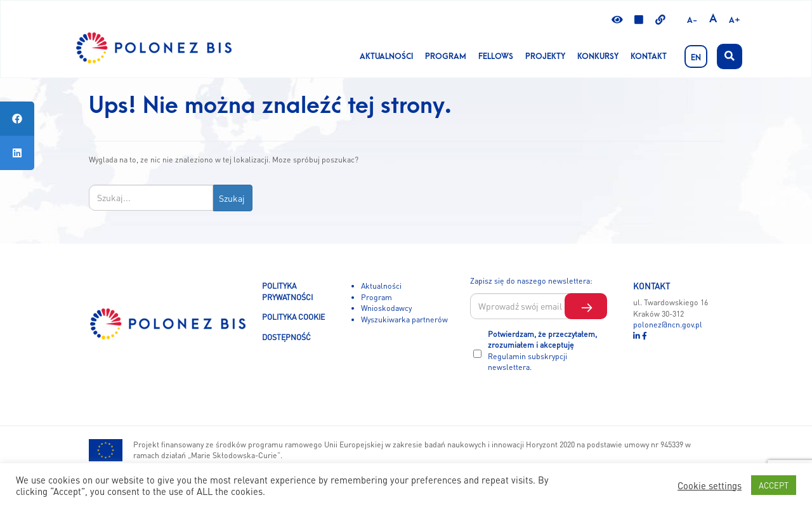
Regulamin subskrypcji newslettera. (527, 362)
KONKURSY (598, 56)
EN (696, 58)
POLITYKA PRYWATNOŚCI (287, 291)
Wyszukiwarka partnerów (404, 319)
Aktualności (386, 56)
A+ (735, 20)
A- (692, 20)
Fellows (496, 56)
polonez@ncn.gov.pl (668, 324)
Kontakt (649, 56)
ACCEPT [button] (774, 485)
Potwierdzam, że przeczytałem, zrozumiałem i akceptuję (542, 351)
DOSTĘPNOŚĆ (286, 337)
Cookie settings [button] (710, 485)
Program (446, 56)
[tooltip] (17, 119)
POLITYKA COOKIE (293, 317)
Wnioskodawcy (386, 308)
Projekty (545, 56)
